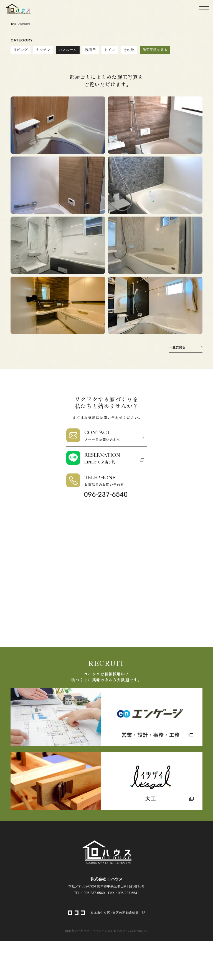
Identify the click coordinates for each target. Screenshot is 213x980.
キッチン (43, 50)
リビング (21, 50)
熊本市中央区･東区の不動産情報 (106, 912)
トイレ (110, 50)
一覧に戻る (177, 347)
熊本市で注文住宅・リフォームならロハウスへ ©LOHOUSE (106, 931)
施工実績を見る (155, 50)
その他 (129, 50)
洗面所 (91, 50)
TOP (13, 24)
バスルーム (68, 50)
